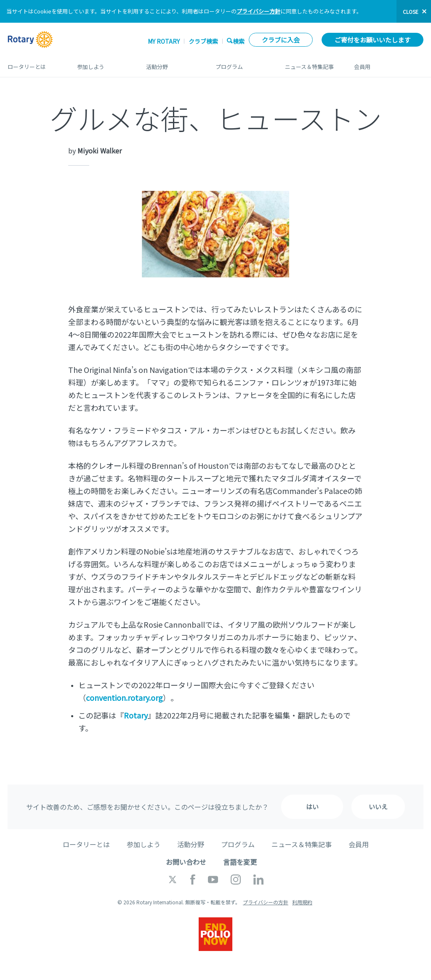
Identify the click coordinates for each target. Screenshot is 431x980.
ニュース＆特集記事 (311, 63)
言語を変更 (240, 862)
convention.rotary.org (124, 697)
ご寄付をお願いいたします (372, 40)
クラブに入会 (281, 40)
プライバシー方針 (258, 11)
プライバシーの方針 (266, 902)
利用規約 (302, 902)
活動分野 (172, 63)
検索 (239, 41)
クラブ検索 (203, 41)
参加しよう (103, 63)
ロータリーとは (34, 63)
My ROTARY (164, 41)
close (411, 12)
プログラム (242, 63)
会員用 (389, 63)
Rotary (136, 715)
